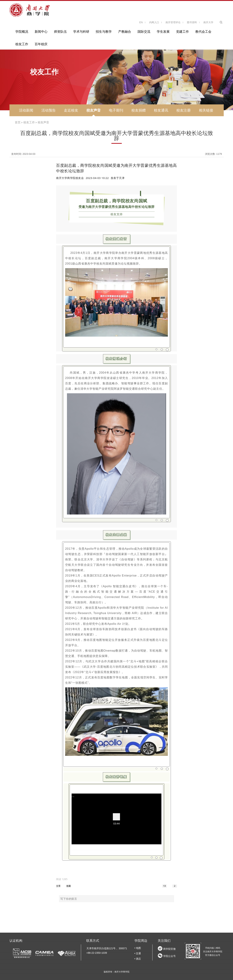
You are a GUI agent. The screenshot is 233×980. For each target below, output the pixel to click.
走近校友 (71, 110)
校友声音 (94, 110)
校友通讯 (161, 110)
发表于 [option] (118, 178)
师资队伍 (60, 32)
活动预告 (49, 110)
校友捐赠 (139, 110)
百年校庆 (41, 44)
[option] (62, 879)
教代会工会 (203, 32)
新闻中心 (41, 32)
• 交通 (138, 953)
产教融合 (125, 32)
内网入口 (154, 22)
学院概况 (22, 32)
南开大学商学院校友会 (70, 178)
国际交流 (144, 32)
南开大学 (208, 22)
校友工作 (22, 44)
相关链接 (206, 110)
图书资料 (192, 22)
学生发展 (163, 32)
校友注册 (184, 110)
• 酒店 (138, 959)
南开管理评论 (173, 22)
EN (141, 22)
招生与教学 (104, 32)
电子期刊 (116, 110)
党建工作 (182, 32)
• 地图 (138, 948)
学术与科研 (81, 32)
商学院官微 (169, 949)
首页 (18, 122)
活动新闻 (26, 110)
